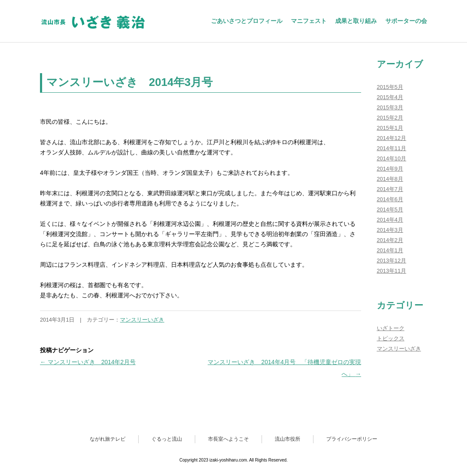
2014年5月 (390, 209)
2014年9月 (390, 169)
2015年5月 (390, 87)
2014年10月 (392, 158)
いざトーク (391, 328)
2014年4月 (390, 220)
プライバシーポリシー (352, 439)
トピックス (391, 338)
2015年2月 (390, 118)
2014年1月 (390, 250)
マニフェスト (309, 21)
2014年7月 (390, 189)
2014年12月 (392, 138)
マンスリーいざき (142, 320)
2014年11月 (392, 148)
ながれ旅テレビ (108, 439)
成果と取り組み (356, 21)
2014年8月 (390, 179)
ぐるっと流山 (167, 439)
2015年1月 (390, 128)
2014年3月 (390, 230)
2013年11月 (392, 271)
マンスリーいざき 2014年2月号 (88, 362)
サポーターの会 (406, 21)
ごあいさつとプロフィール (247, 21)
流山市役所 (288, 439)
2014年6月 (390, 199)
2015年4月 (390, 97)
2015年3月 (390, 107)
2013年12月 (392, 261)
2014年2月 (390, 240)
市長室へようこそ (228, 439)
